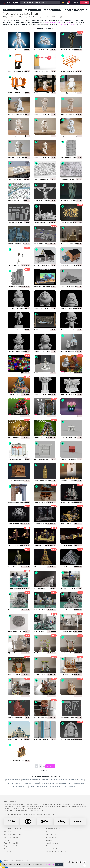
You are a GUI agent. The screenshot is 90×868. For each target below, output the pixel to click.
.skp (58, 22)
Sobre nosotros (10, 801)
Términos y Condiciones (54, 849)
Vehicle (72, 24)
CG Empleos (8, 852)
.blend (68, 22)
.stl (48, 22)
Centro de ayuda (51, 834)
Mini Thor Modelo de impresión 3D (44, 718)
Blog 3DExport (8, 849)
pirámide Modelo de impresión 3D (70, 567)
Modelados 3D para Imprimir (13, 834)
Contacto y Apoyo (54, 828)
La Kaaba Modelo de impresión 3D (18, 481)
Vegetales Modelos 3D (31, 783)
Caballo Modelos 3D (61, 780)
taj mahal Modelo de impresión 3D (70, 631)
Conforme (59, 865)
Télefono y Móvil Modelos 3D (13, 783)
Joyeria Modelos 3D (47, 783)
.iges (51, 22)
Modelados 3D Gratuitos (11, 837)
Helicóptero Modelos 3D (20, 787)
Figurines (63, 24)
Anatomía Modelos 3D (71, 787)
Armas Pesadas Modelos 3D (38, 787)
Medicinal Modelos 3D (79, 783)
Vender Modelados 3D (11, 843)
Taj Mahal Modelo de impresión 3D (44, 545)
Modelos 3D (8, 832)
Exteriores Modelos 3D (76, 780)
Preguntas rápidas (52, 837)
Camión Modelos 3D (56, 787)
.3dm (55, 22)
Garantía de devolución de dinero (56, 852)
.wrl (61, 22)
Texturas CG (8, 840)
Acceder (76, 3)
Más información (48, 864)
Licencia (49, 840)
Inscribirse (85, 3)
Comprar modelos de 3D (14, 828)
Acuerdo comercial (52, 843)
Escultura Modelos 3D (13, 780)
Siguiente (50, 766)
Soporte (49, 832)
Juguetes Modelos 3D (63, 783)
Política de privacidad (53, 846)
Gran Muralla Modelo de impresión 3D (71, 545)
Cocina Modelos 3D (46, 780)
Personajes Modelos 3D (30, 780)
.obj (45, 22)
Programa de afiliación (11, 846)
